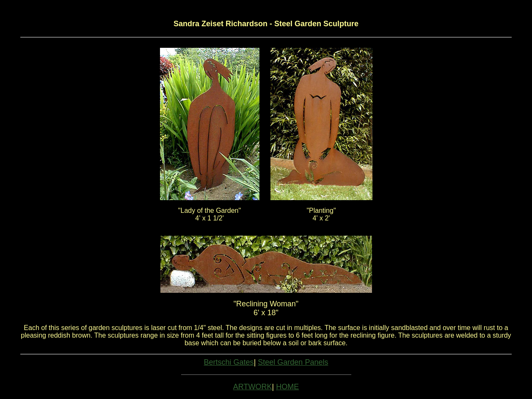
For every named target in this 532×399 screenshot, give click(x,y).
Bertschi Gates (229, 362)
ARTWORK (253, 387)
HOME (287, 387)
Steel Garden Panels (293, 362)
